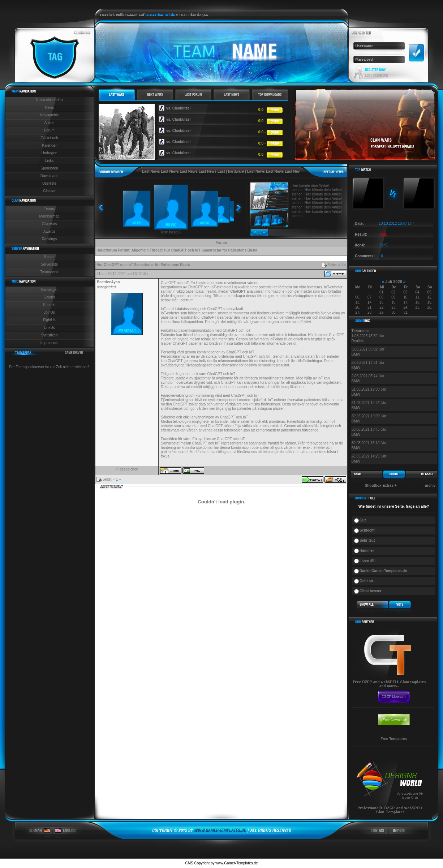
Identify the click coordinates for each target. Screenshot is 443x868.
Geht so (366, 581)
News (49, 108)
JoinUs (49, 312)
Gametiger (49, 290)
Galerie (49, 297)
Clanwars (50, 224)
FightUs (49, 320)
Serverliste (49, 264)
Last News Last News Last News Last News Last (184, 171)
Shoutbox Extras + (381, 485)
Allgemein (140, 250)
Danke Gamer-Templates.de (383, 571)
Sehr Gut (367, 540)
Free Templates (394, 739)
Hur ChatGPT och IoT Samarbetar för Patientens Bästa (211, 250)
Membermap (49, 216)
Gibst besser (371, 591)
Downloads (49, 176)
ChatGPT (238, 291)
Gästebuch (49, 138)
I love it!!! (367, 561)
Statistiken (49, 335)
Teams (49, 209)
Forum (49, 130)
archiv (430, 485)
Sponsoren (49, 168)
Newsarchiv (50, 115)
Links (49, 161)
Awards (49, 231)
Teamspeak (49, 272)
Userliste (49, 183)
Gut (363, 520)
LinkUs (49, 328)
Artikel (50, 123)
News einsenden (50, 100)
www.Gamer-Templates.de (236, 863)
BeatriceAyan (108, 282)
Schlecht (367, 530)
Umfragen (50, 153)
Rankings (50, 239)
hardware (236, 171)
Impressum (49, 343)
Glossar (49, 191)
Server (49, 257)
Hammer (367, 551)
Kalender (49, 145)
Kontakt (50, 305)
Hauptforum (107, 250)
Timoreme (360, 331)
